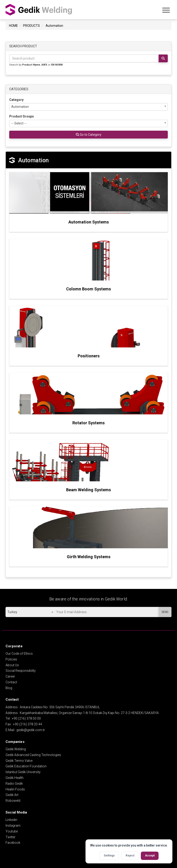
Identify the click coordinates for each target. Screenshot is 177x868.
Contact (11, 681)
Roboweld (13, 800)
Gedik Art (12, 794)
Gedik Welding (16, 748)
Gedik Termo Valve (19, 760)
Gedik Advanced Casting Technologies (33, 754)
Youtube (12, 831)
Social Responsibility (21, 670)
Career (10, 676)
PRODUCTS (31, 25)
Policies (11, 659)
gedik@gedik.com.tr (31, 729)
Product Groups (22, 116)
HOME (13, 25)
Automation (54, 25)
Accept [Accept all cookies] (150, 856)
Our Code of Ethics (19, 653)
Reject (130, 856)
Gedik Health (15, 777)
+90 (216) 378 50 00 (26, 718)
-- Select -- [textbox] (19, 123)
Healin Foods (15, 789)
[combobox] (88, 106)
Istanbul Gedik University (23, 771)
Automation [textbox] (20, 106)
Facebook (13, 842)
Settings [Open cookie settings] (109, 856)
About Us (12, 664)
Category (16, 99)
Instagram (13, 825)
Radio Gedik (14, 783)
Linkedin (11, 819)
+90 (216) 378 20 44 (27, 723)
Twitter (10, 836)
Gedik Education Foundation (26, 766)
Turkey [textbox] (12, 611)
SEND (165, 611)
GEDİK (39, 8)
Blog (9, 687)
